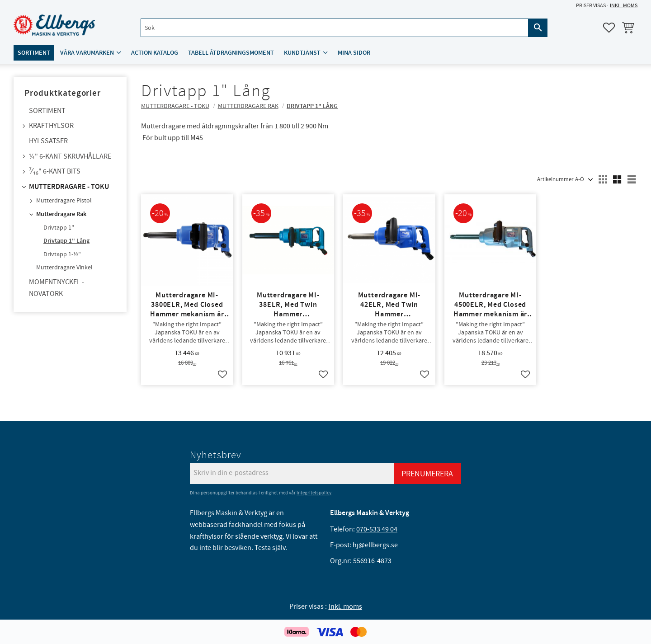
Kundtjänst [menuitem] (302, 53)
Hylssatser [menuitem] (48, 141)
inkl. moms (624, 6)
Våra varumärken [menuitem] (87, 53)
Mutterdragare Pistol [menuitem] (64, 201)
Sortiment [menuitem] (34, 53)
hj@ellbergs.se (375, 545)
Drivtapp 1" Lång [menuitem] (66, 241)
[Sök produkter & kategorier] (335, 28)
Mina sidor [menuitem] (354, 53)
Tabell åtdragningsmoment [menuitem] (231, 53)
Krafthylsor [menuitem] (51, 126)
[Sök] (538, 28)
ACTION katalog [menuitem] (155, 53)
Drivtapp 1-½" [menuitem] (62, 254)
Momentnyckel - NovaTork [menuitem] (57, 288)
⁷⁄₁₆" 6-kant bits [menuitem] (55, 171)
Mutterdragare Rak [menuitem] (61, 214)
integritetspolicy (314, 493)
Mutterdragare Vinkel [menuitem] (64, 268)
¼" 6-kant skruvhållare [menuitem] (70, 156)
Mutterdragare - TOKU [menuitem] (69, 187)
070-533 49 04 (377, 529)
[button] (609, 28)
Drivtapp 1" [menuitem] (59, 228)
